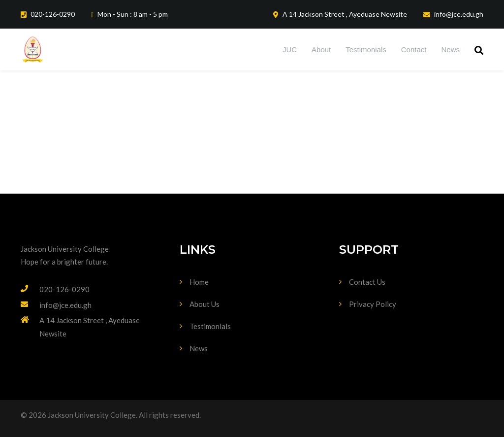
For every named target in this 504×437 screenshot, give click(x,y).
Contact (414, 50)
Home (199, 282)
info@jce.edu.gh (65, 305)
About (321, 50)
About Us (205, 304)
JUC (290, 50)
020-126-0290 (64, 289)
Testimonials (366, 50)
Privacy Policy (373, 304)
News (450, 50)
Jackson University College (65, 249)
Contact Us (367, 282)
